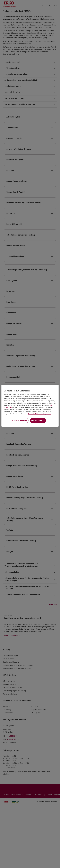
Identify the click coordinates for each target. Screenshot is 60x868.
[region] (30, 406)
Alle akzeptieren (38, 420)
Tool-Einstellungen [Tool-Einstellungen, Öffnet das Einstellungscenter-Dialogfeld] (20, 420)
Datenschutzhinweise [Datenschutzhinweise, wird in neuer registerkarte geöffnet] (35, 414)
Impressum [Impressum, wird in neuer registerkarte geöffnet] (47, 414)
